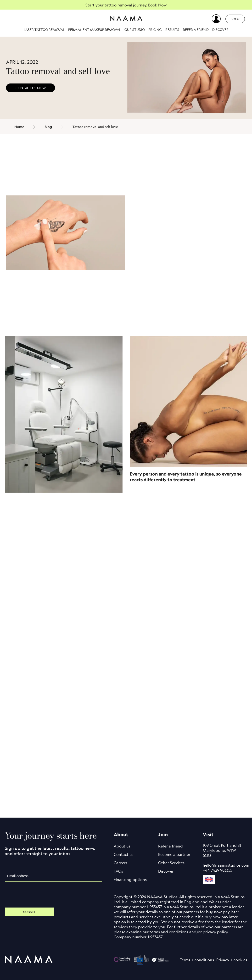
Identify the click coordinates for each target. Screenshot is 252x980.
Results (172, 30)
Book (235, 19)
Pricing (155, 30)
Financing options (130, 880)
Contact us (123, 854)
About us (122, 846)
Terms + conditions (197, 960)
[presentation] (41, 895)
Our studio (135, 30)
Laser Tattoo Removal (44, 30)
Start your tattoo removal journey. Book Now (126, 5)
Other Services (171, 863)
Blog (48, 127)
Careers (120, 863)
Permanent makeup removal (95, 30)
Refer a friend (196, 30)
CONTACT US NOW (31, 88)
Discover (220, 30)
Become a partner (174, 854)
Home (19, 127)
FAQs (118, 871)
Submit (29, 912)
